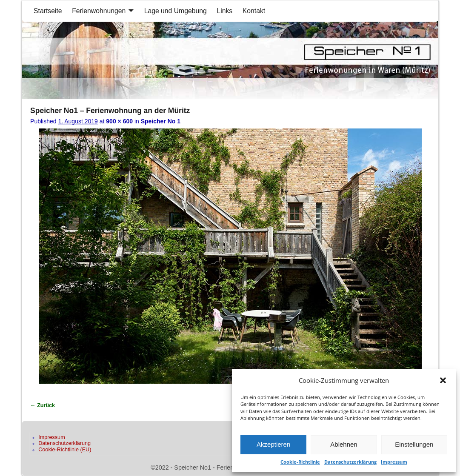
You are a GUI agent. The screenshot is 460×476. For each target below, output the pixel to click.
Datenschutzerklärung (350, 462)
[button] (443, 380)
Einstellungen (414, 444)
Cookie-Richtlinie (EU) (65, 450)
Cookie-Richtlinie (300, 462)
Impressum (394, 462)
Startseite (48, 11)
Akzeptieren (273, 444)
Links (224, 11)
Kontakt (254, 11)
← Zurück (43, 405)
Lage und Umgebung (176, 11)
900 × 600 (119, 121)
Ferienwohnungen (99, 11)
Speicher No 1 (161, 121)
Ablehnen (344, 444)
